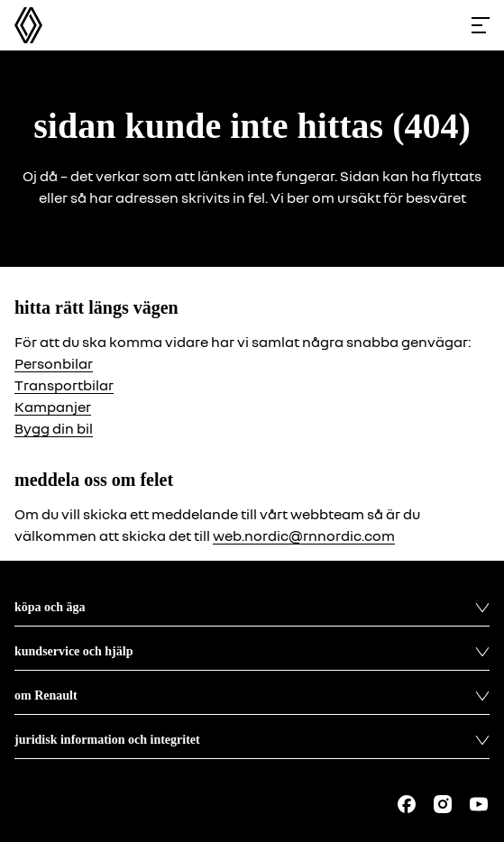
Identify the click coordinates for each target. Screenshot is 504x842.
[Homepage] (28, 25)
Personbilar (54, 363)
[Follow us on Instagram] (443, 804)
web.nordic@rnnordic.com (304, 535)
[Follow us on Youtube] (479, 804)
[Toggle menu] (481, 25)
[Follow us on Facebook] (407, 804)
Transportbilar (64, 385)
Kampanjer (53, 407)
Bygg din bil (54, 428)
